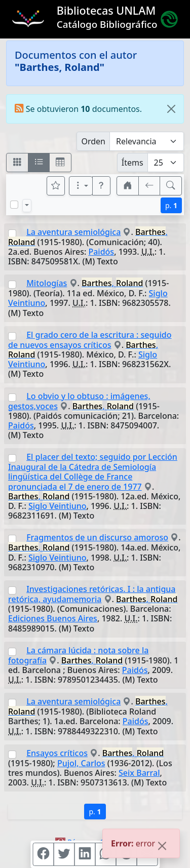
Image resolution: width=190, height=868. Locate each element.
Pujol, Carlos (81, 763)
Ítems (132, 163)
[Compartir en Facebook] (43, 854)
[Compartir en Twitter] (64, 854)
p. (171, 205)
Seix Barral (139, 773)
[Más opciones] (81, 186)
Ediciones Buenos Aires (53, 618)
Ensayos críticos (57, 753)
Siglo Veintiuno (58, 506)
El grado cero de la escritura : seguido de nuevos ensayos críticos (90, 340)
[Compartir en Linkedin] (85, 854)
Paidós (101, 252)
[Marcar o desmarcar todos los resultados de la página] (14, 205)
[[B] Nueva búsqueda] (171, 186)
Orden (93, 141)
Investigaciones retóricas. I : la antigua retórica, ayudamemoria (92, 594)
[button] (101, 186)
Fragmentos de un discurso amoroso (97, 537)
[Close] (171, 109)
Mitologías (47, 283)
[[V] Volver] (149, 186)
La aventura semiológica (73, 232)
